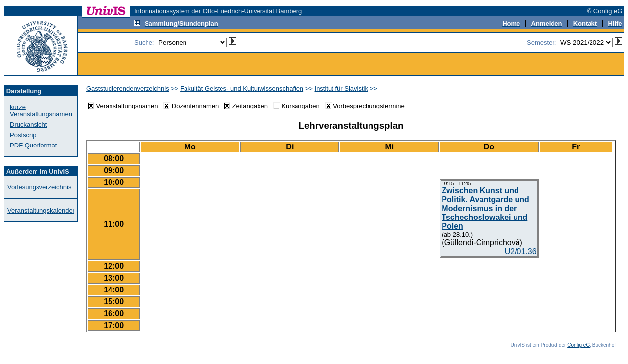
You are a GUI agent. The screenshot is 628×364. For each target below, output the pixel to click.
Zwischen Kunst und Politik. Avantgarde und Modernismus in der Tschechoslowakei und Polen (485, 208)
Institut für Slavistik (341, 89)
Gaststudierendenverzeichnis (128, 89)
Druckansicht (28, 125)
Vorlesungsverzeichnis (39, 187)
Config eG (578, 345)
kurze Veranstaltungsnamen (41, 110)
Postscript (24, 135)
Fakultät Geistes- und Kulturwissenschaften (242, 89)
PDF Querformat (33, 145)
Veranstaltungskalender (41, 210)
